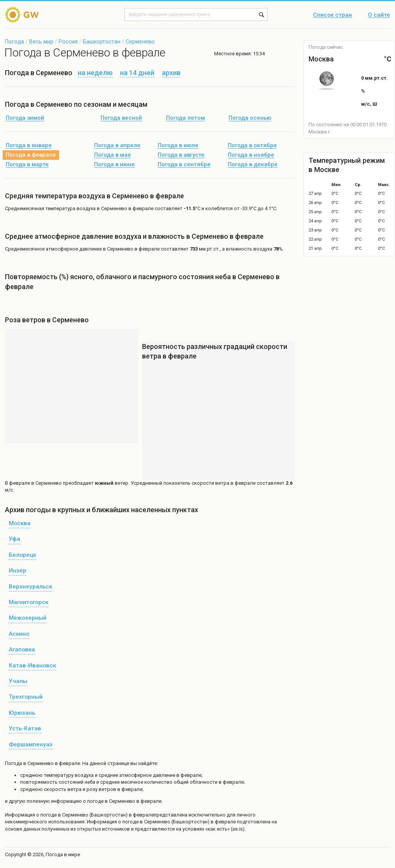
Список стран (333, 15)
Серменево (140, 42)
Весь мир (41, 42)
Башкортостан (102, 42)
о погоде (47, 815)
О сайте (379, 15)
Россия (68, 42)
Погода (14, 42)
